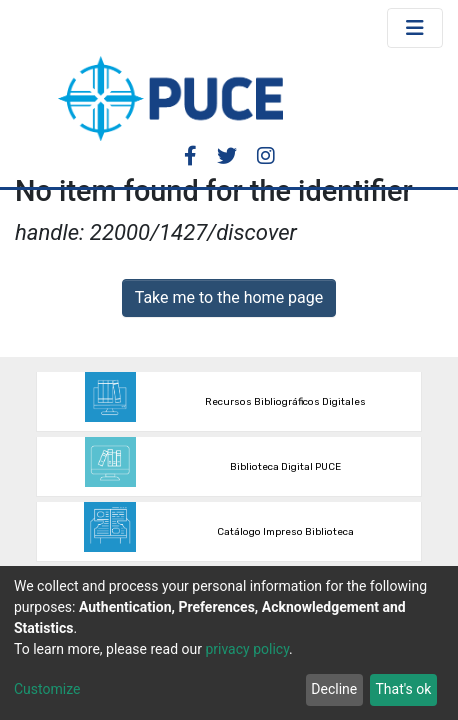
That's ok (403, 689)
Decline (334, 689)
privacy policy (247, 649)
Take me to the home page (229, 297)
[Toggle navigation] (415, 28)
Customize (47, 689)
